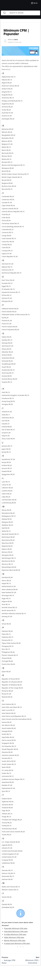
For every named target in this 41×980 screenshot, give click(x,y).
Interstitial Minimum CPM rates (16, 931)
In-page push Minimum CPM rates (17, 943)
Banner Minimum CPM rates (15, 940)
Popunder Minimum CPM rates (16, 928)
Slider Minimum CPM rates (14, 937)
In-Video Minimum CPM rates (15, 934)
